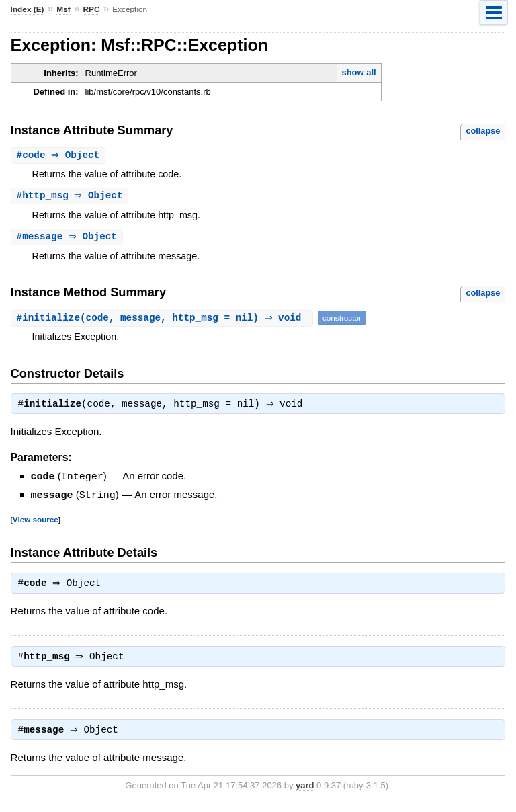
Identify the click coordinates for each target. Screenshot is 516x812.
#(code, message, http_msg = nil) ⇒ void (164, 320)
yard (305, 791)
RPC (91, 9)
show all (358, 72)
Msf (63, 9)
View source (36, 521)
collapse (483, 131)
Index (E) (28, 9)
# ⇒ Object (60, 156)
